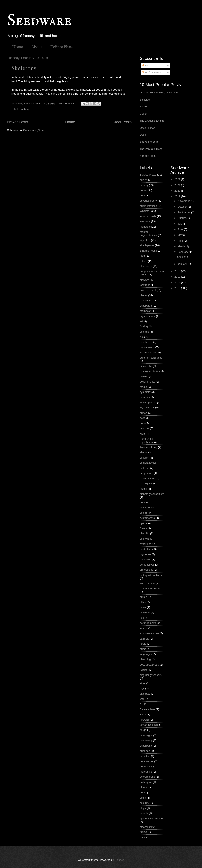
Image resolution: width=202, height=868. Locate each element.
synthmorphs (147, 518)
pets (142, 423)
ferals (143, 644)
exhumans (146, 300)
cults (142, 618)
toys (142, 688)
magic (143, 387)
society (144, 813)
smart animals (148, 216)
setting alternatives (151, 575)
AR (142, 704)
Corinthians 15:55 (150, 589)
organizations (148, 316)
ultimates (145, 694)
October (183, 207)
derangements (148, 623)
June (181, 229)
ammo (143, 597)
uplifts (143, 523)
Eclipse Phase (62, 47)
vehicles (145, 428)
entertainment (148, 290)
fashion (144, 376)
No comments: (67, 103)
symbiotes (146, 392)
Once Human (148, 128)
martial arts (146, 549)
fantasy (25, 109)
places (144, 295)
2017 (178, 277)
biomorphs (146, 366)
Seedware (39, 21)
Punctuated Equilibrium (146, 440)
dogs (143, 418)
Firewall (144, 720)
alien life (145, 533)
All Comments (152, 72)
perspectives (147, 565)
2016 (178, 282)
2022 (178, 179)
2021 (178, 185)
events (144, 628)
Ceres (143, 528)
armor (143, 413)
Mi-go (143, 730)
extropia (144, 639)
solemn (144, 513)
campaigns (146, 735)
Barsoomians (147, 709)
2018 (178, 271)
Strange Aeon (148, 156)
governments (147, 382)
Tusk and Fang (148, 447)
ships (143, 808)
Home (17, 47)
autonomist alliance (151, 358)
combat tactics (148, 463)
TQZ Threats (147, 408)
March (181, 246)
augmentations (148, 206)
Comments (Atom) (34, 130)
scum (143, 798)
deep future (146, 473)
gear (142, 195)
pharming (145, 659)
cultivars (145, 468)
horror (143, 190)
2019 (178, 196)
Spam (143, 107)
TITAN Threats (148, 353)
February (183, 252)
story (143, 683)
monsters (145, 227)
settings (144, 332)
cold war (145, 539)
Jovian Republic (149, 725)
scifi (142, 180)
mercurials (146, 772)
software (145, 507)
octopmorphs (147, 777)
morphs (144, 311)
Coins (143, 114)
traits (143, 837)
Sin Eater (145, 100)
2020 (178, 191)
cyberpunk (146, 746)
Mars (143, 434)
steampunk (146, 827)
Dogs (143, 135)
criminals (145, 612)
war (142, 699)
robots (143, 261)
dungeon (145, 751)
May (180, 235)
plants (143, 787)
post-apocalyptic (149, 665)
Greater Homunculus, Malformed (159, 92)
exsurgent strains (150, 371)
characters (146, 266)
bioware (144, 280)
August (182, 218)
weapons (145, 221)
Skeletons (24, 69)
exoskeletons (147, 478)
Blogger (119, 860)
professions (147, 570)
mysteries (145, 554)
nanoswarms (147, 347)
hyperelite (145, 544)
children (144, 458)
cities (143, 602)
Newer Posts (18, 122)
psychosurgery (148, 201)
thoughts (145, 397)
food (142, 256)
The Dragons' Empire (152, 121)
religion (144, 670)
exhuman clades (149, 633)
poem (143, 792)
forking (144, 326)
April (180, 241)
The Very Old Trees (151, 149)
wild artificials (148, 583)
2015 (178, 288)
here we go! (147, 761)
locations (145, 285)
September (184, 212)
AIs (142, 337)
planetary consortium (152, 494)
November (184, 201)
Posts (147, 65)
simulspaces (147, 245)
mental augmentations (148, 233)
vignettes (145, 240)
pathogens (146, 782)
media (143, 489)
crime (143, 607)
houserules (146, 767)
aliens (143, 452)
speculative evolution (152, 818)
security (144, 803)
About (37, 47)
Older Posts (122, 122)
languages (146, 654)
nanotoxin (145, 560)
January (183, 264)
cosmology (146, 740)
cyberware (146, 306)
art (141, 321)
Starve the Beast (149, 142)
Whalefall (145, 211)
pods (143, 502)
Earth (143, 714)
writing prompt (148, 402)
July (180, 224)
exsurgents (146, 484)
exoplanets (146, 342)
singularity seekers (151, 675)
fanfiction (145, 756)
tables (143, 832)
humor (144, 649)
